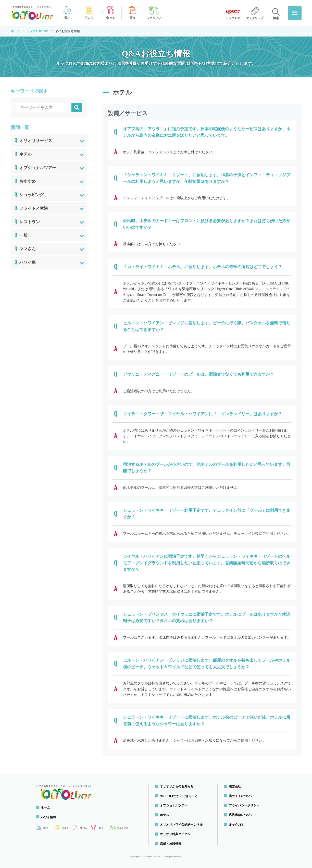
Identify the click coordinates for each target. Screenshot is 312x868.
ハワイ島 (25, 261)
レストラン (27, 221)
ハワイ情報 (49, 817)
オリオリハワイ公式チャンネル (182, 825)
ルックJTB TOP (37, 31)
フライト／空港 (31, 207)
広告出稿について (241, 815)
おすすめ (25, 180)
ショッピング (29, 194)
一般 (21, 234)
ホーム (15, 31)
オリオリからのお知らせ (177, 786)
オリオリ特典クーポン (176, 834)
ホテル (23, 153)
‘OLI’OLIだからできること (179, 796)
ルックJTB (236, 825)
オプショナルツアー (35, 167)
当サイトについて (241, 796)
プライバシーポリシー (244, 805)
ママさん (25, 248)
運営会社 (235, 786)
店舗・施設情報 (171, 844)
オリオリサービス (33, 140)
